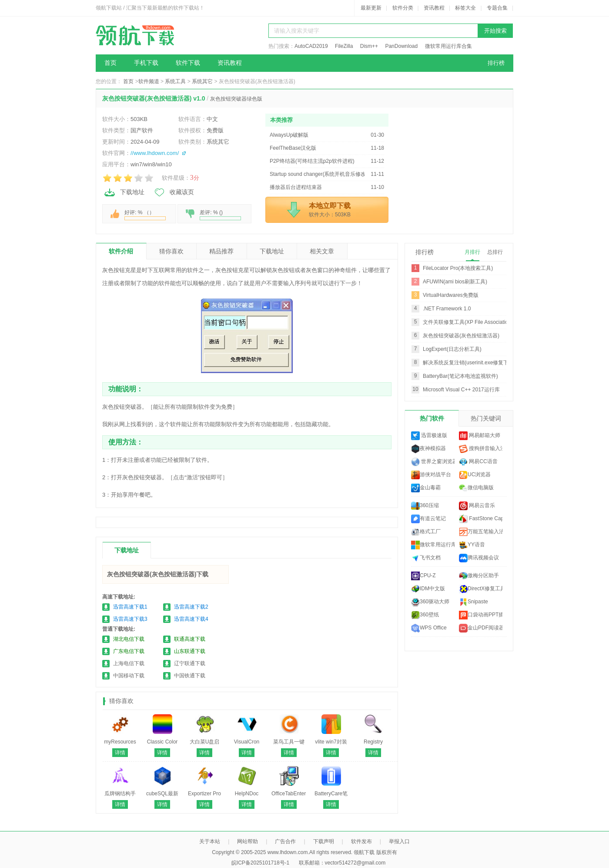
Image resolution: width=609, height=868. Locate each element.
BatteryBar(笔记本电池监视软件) (460, 376)
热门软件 (432, 418)
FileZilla (344, 46)
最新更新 (371, 8)
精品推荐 (221, 251)
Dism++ (369, 46)
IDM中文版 (428, 589)
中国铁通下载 (190, 676)
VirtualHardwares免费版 (451, 295)
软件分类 (403, 8)
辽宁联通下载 (190, 663)
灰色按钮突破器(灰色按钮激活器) (461, 336)
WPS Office (429, 628)
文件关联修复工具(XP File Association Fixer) (474, 322)
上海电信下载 (129, 663)
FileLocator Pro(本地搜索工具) (458, 268)
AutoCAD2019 (311, 46)
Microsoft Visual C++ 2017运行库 (461, 390)
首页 (110, 63)
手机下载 (146, 63)
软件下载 (188, 63)
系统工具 (175, 81)
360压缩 (425, 506)
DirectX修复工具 (481, 589)
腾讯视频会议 (479, 558)
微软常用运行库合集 (448, 46)
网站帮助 (248, 841)
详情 (120, 753)
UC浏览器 (475, 475)
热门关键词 (486, 418)
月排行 (472, 252)
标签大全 (465, 8)
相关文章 (322, 251)
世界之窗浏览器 (433, 462)
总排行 (495, 252)
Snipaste (473, 602)
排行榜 (496, 63)
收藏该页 (174, 192)
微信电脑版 (476, 488)
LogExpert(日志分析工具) (452, 349)
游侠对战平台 (431, 475)
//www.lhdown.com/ (155, 153)
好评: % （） (145, 215)
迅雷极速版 (429, 436)
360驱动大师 (430, 602)
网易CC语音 (478, 462)
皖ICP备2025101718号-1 (260, 863)
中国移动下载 (129, 676)
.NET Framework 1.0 (447, 309)
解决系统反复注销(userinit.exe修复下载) (469, 363)
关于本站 (210, 841)
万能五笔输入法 (481, 532)
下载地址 (124, 192)
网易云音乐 (477, 506)
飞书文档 (426, 558)
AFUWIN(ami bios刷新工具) (455, 282)
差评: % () (220, 215)
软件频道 (149, 81)
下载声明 (324, 841)
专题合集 (497, 8)
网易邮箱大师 (480, 436)
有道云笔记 (428, 519)
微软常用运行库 (433, 545)
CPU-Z (423, 576)
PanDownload (401, 46)
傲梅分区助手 (479, 576)
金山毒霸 (426, 488)
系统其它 (202, 81)
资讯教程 (434, 8)
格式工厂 (426, 532)
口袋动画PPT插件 (481, 615)
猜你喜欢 (171, 251)
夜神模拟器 (428, 449)
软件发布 (361, 841)
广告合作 (285, 841)
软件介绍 (121, 251)
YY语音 (472, 545)
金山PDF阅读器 (481, 628)
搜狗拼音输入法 (481, 449)
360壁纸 (425, 615)
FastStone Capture (481, 519)
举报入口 (399, 841)
